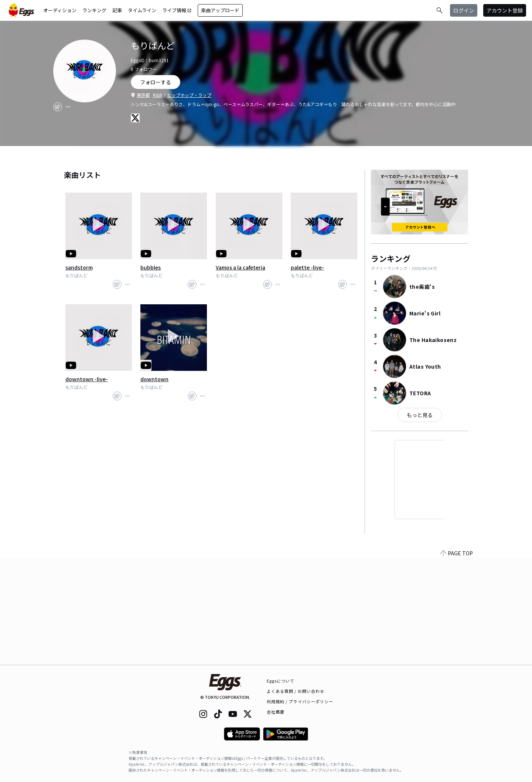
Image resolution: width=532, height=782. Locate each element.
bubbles (151, 267)
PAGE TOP (457, 660)
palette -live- (307, 267)
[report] (68, 107)
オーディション (60, 10)
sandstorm (79, 267)
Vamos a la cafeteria (241, 267)
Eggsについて (281, 681)
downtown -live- (87, 379)
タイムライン (142, 10)
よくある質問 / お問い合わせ (296, 691)
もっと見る (420, 415)
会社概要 (276, 712)
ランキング (94, 10)
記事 (117, 10)
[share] (58, 107)
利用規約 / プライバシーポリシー (300, 701)
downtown (154, 379)
